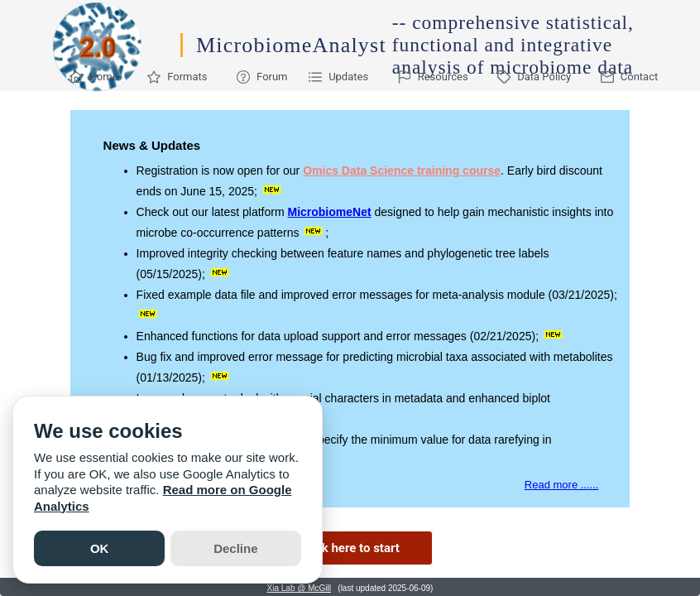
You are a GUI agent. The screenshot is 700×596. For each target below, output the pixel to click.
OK (100, 548)
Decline (235, 548)
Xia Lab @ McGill (299, 588)
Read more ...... (562, 485)
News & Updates (152, 145)
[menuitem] (98, 77)
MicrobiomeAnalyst (291, 45)
